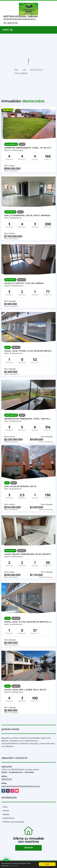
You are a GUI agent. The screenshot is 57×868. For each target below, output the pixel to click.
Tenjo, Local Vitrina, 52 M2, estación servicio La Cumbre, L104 (28, 351)
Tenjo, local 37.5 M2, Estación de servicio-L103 (28, 622)
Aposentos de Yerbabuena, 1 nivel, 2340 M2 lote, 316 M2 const (28, 419)
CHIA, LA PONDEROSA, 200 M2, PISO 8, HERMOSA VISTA (28, 215)
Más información (14, 866)
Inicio (5, 807)
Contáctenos (9, 818)
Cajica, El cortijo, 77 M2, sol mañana (24, 283)
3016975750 (12, 23)
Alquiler (6, 814)
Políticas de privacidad (13, 822)
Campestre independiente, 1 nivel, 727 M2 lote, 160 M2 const (28, 148)
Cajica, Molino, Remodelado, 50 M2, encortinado (28, 554)
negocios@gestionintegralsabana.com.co (19, 19)
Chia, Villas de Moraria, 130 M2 (20, 486)
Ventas (6, 811)
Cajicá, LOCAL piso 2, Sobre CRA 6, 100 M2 (25, 690)
